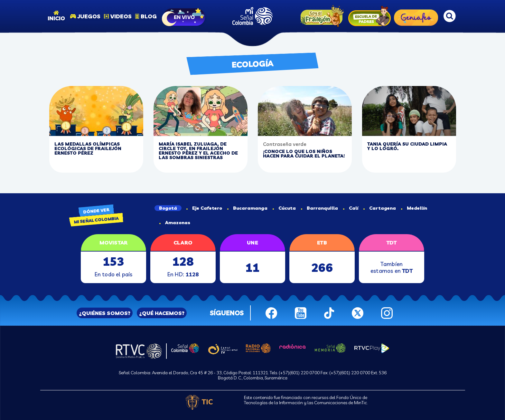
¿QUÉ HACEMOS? (162, 313)
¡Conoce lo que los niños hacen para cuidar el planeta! (304, 154)
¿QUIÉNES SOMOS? (105, 313)
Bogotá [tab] (168, 208)
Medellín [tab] (414, 208)
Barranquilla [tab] (319, 208)
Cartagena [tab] (380, 208)
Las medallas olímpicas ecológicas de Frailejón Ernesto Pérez (88, 148)
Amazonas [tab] (175, 223)
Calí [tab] (351, 208)
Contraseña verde (285, 144)
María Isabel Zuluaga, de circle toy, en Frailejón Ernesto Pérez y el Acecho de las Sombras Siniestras (198, 151)
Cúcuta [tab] (284, 208)
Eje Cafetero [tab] (204, 208)
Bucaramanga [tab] (247, 208)
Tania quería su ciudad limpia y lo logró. (407, 146)
